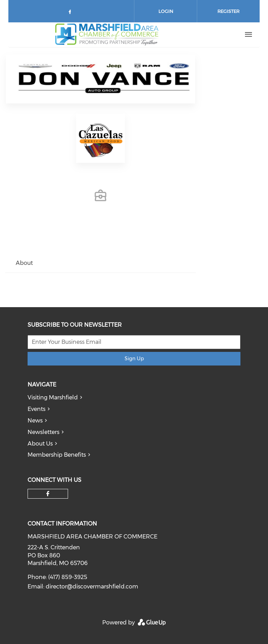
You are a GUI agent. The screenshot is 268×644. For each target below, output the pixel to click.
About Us (40, 444)
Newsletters (43, 432)
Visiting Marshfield (53, 397)
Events (36, 409)
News (35, 421)
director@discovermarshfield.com (92, 587)
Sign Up (134, 359)
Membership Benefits (57, 455)
